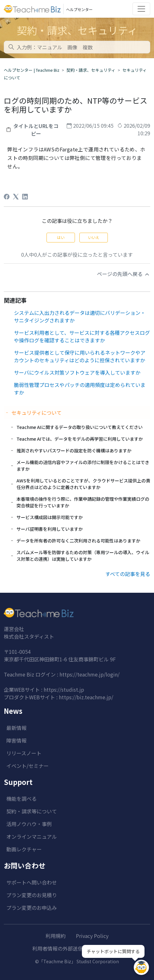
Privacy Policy (92, 936)
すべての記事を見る (128, 574)
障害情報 (16, 740)
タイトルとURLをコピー (36, 130)
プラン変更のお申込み (32, 908)
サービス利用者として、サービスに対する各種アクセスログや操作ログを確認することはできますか (82, 336)
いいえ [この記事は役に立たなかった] (94, 237)
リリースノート (24, 753)
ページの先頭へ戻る (124, 274)
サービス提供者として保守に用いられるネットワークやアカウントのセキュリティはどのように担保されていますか (80, 356)
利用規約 (56, 936)
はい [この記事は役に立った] (61, 237)
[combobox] (77, 47)
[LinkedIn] (25, 197)
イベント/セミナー (28, 766)
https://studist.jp (64, 689)
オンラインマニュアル (32, 836)
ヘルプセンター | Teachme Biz (32, 70)
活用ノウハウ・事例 (29, 824)
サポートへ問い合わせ (32, 882)
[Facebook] (7, 197)
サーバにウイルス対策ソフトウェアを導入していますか (77, 372)
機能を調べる (22, 799)
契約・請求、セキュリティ (91, 70)
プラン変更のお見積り (32, 895)
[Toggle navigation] (141, 9)
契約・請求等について (32, 811)
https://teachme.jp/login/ (89, 674)
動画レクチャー (24, 849)
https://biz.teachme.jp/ (86, 697)
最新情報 (16, 728)
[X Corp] (16, 197)
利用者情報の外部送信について (68, 948)
